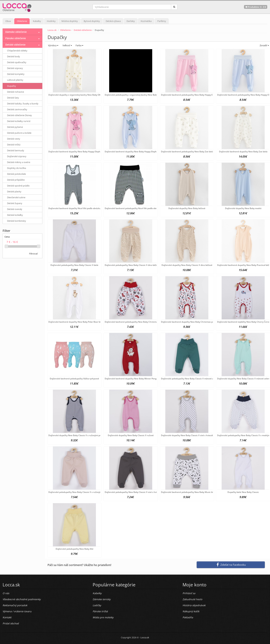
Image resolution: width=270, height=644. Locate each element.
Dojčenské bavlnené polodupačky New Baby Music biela (188, 492)
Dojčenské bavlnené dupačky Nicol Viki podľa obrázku (75, 208)
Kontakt (7, 617)
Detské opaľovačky (17, 62)
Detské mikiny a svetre (19, 162)
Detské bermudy (16, 150)
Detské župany (15, 203)
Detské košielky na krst (19, 121)
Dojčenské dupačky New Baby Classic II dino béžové (187, 265)
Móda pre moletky (103, 617)
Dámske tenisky (102, 599)
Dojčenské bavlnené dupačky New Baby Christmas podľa (189, 322)
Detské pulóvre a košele (19, 133)
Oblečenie (22, 21)
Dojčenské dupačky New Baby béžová (187, 208)
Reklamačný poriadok (15, 605)
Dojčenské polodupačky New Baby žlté (74, 549)
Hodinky (51, 21)
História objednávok (194, 605)
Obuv (8, 21)
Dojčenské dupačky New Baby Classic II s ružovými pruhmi (77, 435)
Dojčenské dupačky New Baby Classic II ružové (131, 435)
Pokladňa (188, 617)
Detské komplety (16, 74)
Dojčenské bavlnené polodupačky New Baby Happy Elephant (191, 95)
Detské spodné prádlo (18, 186)
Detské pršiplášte (16, 180)
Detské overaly (15, 209)
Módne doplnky (70, 21)
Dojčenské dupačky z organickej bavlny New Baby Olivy (75, 95)
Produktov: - (256, 7)
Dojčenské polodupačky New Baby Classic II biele (74, 265)
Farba (79, 45)
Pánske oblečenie (16, 38)
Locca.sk (52, 30)
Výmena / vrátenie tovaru (17, 611)
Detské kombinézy (17, 221)
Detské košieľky (15, 215)
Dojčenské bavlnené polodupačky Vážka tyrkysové (74, 379)
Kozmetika (146, 21)
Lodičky (97, 605)
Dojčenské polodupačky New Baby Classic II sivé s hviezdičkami (136, 492)
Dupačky (12, 86)
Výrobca (53, 45)
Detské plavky (14, 191)
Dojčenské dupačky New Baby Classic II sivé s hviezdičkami (190, 435)
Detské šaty (13, 98)
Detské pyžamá (15, 127)
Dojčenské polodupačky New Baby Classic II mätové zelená (190, 379)
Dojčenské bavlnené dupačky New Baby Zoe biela (243, 152)
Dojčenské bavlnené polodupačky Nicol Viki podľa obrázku (133, 208)
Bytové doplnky (92, 21)
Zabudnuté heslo (192, 599)
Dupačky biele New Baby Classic (243, 492)
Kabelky (37, 21)
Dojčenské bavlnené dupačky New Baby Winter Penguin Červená (137, 379)
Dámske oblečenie (16, 32)
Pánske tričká (100, 611)
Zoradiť (264, 45)
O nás (6, 593)
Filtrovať (33, 254)
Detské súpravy (15, 68)
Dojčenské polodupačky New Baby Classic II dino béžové (132, 265)
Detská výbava (113, 21)
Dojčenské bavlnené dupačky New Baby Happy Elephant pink (78, 152)
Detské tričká (14, 145)
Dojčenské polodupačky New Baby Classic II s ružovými (75, 492)
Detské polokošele (16, 174)
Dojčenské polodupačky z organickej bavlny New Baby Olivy (134, 95)
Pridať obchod (11, 623)
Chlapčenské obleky (17, 51)
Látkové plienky (15, 80)
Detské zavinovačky (17, 109)
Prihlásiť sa (189, 593)
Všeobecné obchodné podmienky (22, 599)
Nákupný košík (191, 611)
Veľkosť (67, 45)
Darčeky (131, 21)
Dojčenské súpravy (17, 156)
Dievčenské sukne (16, 197)
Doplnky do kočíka (17, 168)
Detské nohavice (15, 92)
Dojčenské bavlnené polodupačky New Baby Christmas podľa (135, 322)
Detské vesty (14, 139)
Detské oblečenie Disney (19, 115)
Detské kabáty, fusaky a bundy (23, 104)
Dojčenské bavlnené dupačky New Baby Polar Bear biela (76, 322)
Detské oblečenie (83, 30)
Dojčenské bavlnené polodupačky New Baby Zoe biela (187, 152)
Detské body (14, 56)
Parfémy (162, 21)
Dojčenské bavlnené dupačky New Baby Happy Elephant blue (135, 152)
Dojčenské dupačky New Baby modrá (243, 208)
